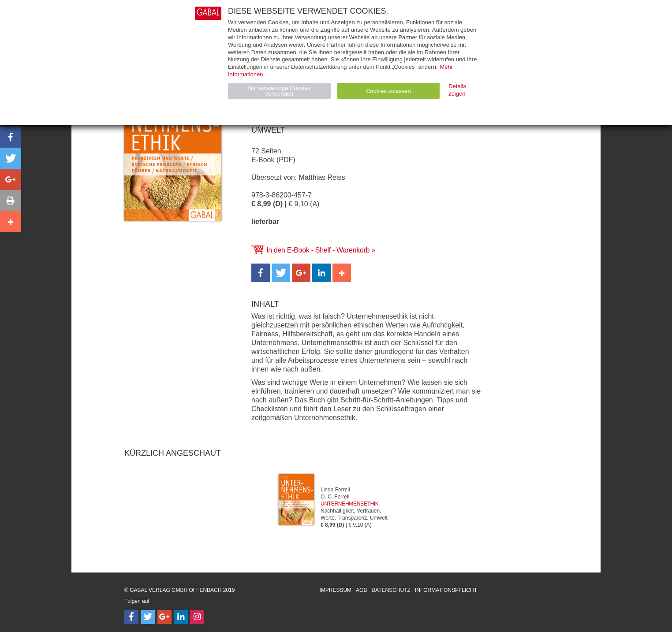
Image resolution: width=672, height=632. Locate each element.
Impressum (335, 590)
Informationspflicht (446, 590)
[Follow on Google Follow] (164, 617)
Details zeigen (457, 90)
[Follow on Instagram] (197, 617)
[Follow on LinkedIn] (181, 617)
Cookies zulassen (388, 91)
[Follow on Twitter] (148, 617)
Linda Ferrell (335, 490)
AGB (361, 590)
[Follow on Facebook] (131, 617)
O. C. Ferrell (335, 497)
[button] (261, 273)
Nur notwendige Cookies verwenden (279, 91)
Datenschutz (391, 590)
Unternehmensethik (350, 504)
